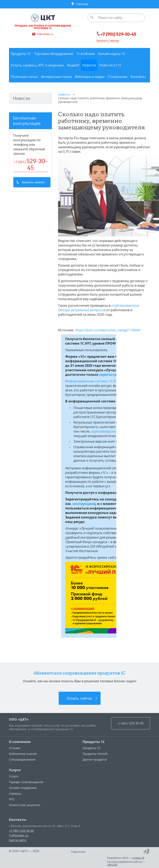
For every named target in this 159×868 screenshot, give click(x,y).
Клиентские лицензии (25, 805)
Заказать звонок (108, 40)
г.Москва (80, 4)
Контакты (18, 820)
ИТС (12, 799)
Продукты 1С (94, 742)
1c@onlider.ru (19, 835)
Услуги (15, 770)
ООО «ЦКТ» (19, 719)
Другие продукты (95, 759)
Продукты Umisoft (95, 754)
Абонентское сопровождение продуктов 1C (80, 673)
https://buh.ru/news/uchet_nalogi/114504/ (108, 330)
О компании (20, 742)
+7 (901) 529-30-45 (21, 831)
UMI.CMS (112, 865)
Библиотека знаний (23, 754)
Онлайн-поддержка (23, 788)
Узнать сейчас (80, 698)
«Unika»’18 (138, 858)
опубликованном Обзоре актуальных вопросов (99, 308)
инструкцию (83, 504)
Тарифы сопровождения (26, 782)
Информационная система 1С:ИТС (92, 381)
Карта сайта (18, 840)
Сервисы (15, 793)
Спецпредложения (22, 759)
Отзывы (15, 748)
